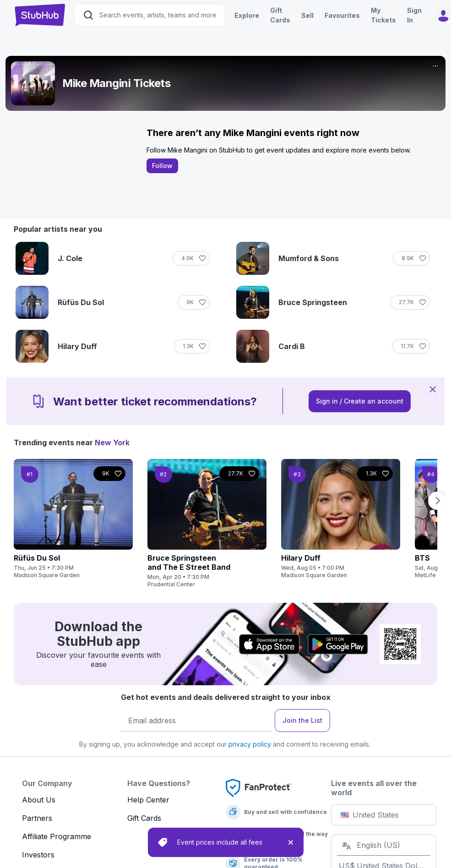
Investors (38, 855)
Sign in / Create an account (360, 401)
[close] (291, 842)
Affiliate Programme (57, 836)
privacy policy (250, 744)
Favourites (342, 15)
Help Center (148, 800)
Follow (163, 166)
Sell (307, 15)
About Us (39, 800)
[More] (435, 66)
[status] (226, 842)
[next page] (436, 501)
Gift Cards (144, 818)
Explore (247, 15)
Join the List (302, 720)
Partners (37, 818)
